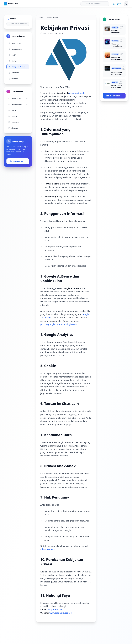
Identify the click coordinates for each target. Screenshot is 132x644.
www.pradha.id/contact (61, 613)
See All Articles (114, 96)
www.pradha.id (76, 93)
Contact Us (18, 161)
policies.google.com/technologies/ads (59, 324)
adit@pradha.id (48, 549)
